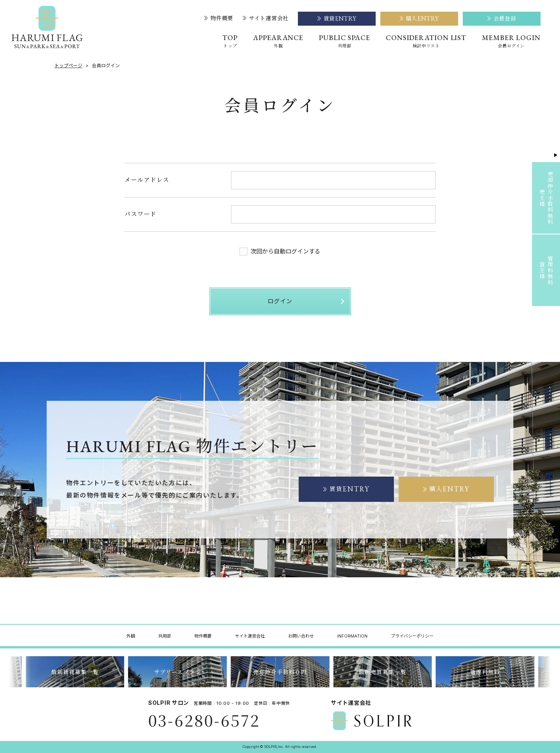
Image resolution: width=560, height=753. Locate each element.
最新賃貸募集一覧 (75, 672)
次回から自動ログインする (280, 252)
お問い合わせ (301, 636)
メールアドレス (147, 179)
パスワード (141, 214)
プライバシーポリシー (412, 636)
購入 (446, 489)
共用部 (165, 636)
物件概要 (219, 18)
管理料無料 (485, 672)
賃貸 (346, 489)
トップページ (68, 66)
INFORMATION (352, 636)
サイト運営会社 (266, 18)
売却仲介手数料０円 (280, 672)
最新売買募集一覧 (382, 672)
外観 (131, 636)
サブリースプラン (178, 672)
